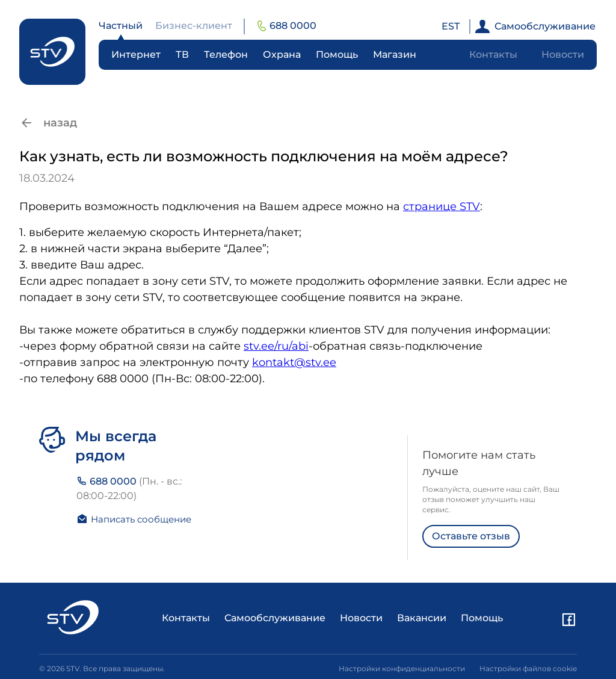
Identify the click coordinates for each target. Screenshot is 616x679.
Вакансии (422, 618)
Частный (121, 26)
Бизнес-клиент (194, 26)
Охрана (282, 54)
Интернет (136, 54)
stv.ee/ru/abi (276, 346)
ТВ (182, 54)
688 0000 (287, 26)
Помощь (337, 54)
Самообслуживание (535, 26)
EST (451, 26)
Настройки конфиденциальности (402, 668)
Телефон (226, 54)
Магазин (395, 54)
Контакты (493, 54)
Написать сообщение (134, 519)
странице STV (442, 206)
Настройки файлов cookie (528, 668)
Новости (563, 54)
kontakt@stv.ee (294, 362)
